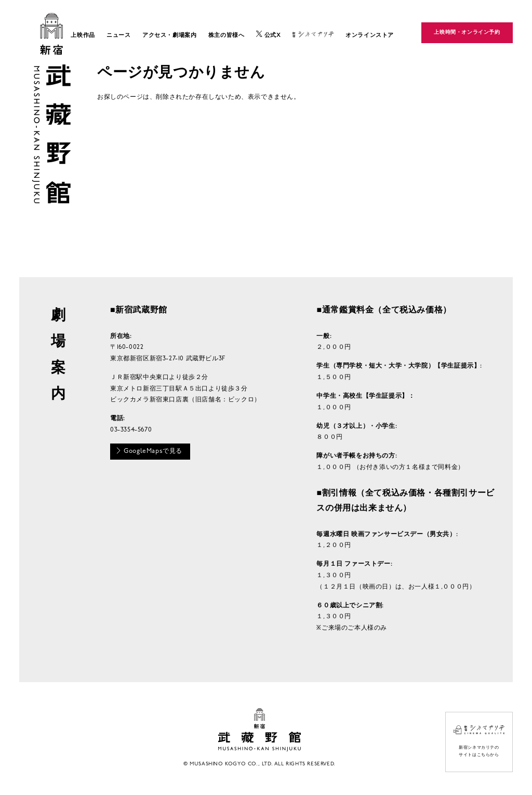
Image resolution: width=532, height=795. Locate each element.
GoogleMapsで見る (149, 451)
